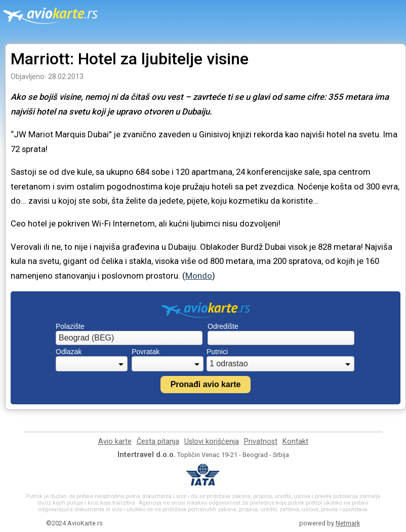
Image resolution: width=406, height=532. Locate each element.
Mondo (199, 276)
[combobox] (129, 338)
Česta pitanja (158, 442)
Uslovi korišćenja (212, 442)
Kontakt (295, 442)
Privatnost (261, 442)
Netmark (348, 523)
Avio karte (115, 442)
